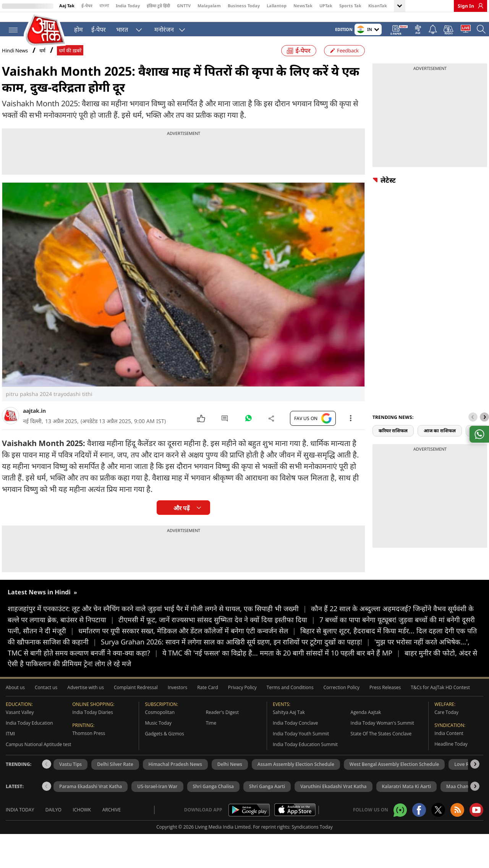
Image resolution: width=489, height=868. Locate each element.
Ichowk (82, 816)
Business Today (244, 6)
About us (15, 694)
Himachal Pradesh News (175, 771)
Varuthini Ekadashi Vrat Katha (333, 793)
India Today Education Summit (305, 751)
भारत (121, 29)
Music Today (158, 729)
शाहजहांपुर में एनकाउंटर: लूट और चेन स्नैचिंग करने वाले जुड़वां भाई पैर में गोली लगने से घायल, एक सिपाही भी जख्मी (159, 615)
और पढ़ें (181, 515)
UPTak (326, 6)
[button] (484, 423)
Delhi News (230, 771)
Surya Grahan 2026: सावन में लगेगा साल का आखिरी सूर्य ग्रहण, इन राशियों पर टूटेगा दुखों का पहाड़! (238, 648)
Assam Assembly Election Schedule (296, 771)
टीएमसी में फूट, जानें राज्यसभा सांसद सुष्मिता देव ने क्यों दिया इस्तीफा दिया (219, 626)
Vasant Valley (20, 719)
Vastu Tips (70, 771)
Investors (177, 694)
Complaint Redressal (136, 694)
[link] (479, 6)
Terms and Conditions (290, 694)
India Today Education (29, 729)
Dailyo (53, 816)
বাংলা (104, 6)
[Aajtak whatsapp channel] (400, 816)
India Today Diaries (93, 719)
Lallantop (277, 6)
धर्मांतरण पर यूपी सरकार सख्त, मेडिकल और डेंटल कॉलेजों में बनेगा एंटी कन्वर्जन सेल (189, 637)
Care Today (446, 719)
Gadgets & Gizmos (164, 740)
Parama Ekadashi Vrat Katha (91, 793)
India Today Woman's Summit (382, 729)
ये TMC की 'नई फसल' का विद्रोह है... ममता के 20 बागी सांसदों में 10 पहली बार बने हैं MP (283, 659)
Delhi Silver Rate (115, 771)
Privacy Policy (242, 694)
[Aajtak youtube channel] (476, 816)
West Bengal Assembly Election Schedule (394, 771)
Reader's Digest (222, 719)
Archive (112, 816)
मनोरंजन (163, 29)
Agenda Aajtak (366, 719)
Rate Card (208, 694)
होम (77, 29)
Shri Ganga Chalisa (214, 793)
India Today (128, 6)
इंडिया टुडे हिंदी (158, 6)
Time (211, 729)
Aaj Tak (67, 6)
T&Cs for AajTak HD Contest (440, 694)
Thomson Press (89, 740)
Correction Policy (342, 694)
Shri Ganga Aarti (267, 793)
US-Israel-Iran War (157, 793)
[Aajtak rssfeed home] (457, 816)
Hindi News (15, 57)
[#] (248, 427)
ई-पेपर (87, 6)
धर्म (42, 57)
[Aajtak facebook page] (419, 816)
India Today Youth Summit (301, 740)
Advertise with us (86, 694)
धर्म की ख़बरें (70, 57)
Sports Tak (350, 6)
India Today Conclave (295, 729)
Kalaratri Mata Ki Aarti (407, 793)
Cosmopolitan (160, 719)
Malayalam (209, 6)
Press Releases (385, 694)
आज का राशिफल (440, 437)
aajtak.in (34, 417)
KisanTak (378, 6)
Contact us (46, 694)
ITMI (10, 740)
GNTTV (184, 6)
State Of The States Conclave (381, 740)
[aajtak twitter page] (438, 816)
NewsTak (303, 6)
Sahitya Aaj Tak (289, 719)
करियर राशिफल (393, 437)
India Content (449, 740)
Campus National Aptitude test (38, 751)
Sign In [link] (466, 6)
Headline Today (451, 750)
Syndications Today (312, 833)
